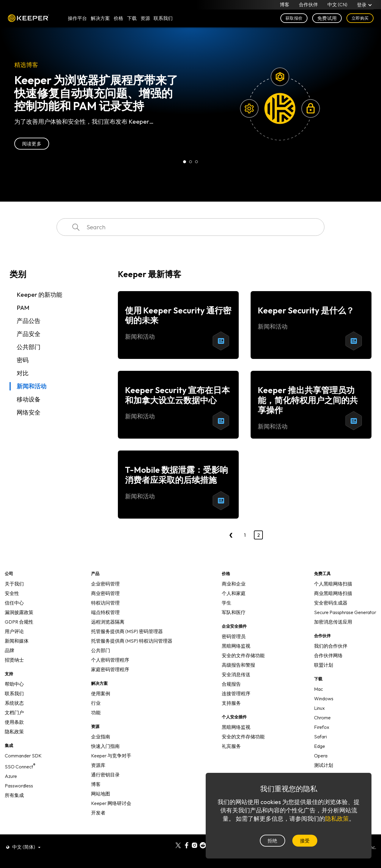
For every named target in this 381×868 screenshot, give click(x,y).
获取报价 (294, 18)
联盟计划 (324, 665)
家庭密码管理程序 (110, 669)
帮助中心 (14, 684)
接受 (305, 841)
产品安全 (29, 334)
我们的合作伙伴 (331, 646)
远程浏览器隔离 (108, 622)
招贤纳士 (14, 660)
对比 (23, 373)
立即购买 (360, 18)
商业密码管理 (105, 593)
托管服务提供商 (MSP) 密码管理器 (127, 631)
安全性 (12, 593)
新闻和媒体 (17, 641)
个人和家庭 (234, 593)
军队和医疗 (234, 612)
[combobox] (190, 227)
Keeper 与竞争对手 (111, 756)
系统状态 (14, 703)
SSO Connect (20, 767)
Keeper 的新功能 (39, 295)
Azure (11, 776)
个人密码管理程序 (110, 660)
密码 (23, 360)
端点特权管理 (105, 612)
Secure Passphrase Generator (345, 612)
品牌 (10, 650)
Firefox (322, 727)
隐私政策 (14, 732)
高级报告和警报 (238, 665)
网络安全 (29, 412)
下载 (132, 18)
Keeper (28, 19)
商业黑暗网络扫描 (333, 593)
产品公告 (29, 321)
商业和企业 (234, 584)
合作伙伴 (308, 5)
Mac (318, 689)
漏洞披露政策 (19, 612)
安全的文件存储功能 (243, 655)
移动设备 (29, 399)
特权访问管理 (105, 603)
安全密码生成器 (331, 603)
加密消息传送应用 (333, 622)
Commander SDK (23, 756)
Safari (320, 737)
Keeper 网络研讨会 (111, 803)
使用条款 (14, 722)
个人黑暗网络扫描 (333, 584)
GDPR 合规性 (19, 622)
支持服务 (231, 703)
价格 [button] (118, 18)
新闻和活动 (32, 386)
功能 (96, 712)
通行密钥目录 (105, 775)
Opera (321, 756)
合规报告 (231, 684)
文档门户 (14, 712)
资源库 (98, 765)
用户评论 (14, 631)
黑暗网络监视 (236, 646)
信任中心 (14, 603)
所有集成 (14, 795)
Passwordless (19, 786)
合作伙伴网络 (328, 655)
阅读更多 (32, 144)
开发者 (98, 813)
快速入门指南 (105, 746)
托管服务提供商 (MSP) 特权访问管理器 (132, 641)
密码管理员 (234, 636)
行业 (96, 703)
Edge (320, 746)
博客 (285, 5)
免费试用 (327, 18)
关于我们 (14, 584)
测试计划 (324, 765)
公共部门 (29, 347)
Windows (324, 699)
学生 (227, 603)
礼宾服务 (231, 746)
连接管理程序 (236, 693)
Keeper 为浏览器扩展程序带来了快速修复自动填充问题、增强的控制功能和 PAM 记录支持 (96, 93)
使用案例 (101, 693)
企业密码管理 (105, 584)
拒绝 (272, 841)
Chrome (322, 718)
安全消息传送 (236, 674)
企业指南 (101, 737)
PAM (23, 308)
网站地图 (101, 794)
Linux (319, 708)
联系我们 (14, 693)
